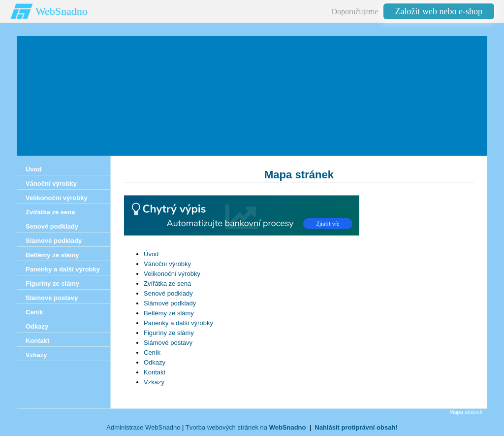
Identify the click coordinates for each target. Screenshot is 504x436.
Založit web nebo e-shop (439, 11)
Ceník (152, 352)
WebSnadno (62, 11)
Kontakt (155, 372)
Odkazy (155, 362)
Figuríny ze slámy (169, 333)
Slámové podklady (170, 303)
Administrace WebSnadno (143, 427)
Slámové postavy (168, 343)
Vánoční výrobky (167, 264)
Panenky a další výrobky (178, 323)
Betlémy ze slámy (169, 313)
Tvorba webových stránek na (246, 427)
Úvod (151, 254)
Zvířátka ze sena (167, 284)
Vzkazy (154, 382)
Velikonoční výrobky (172, 274)
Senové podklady (168, 293)
